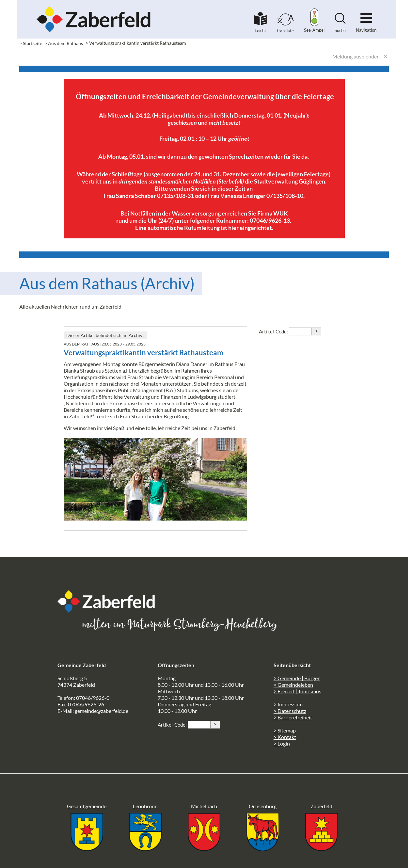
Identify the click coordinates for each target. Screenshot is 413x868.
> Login (282, 743)
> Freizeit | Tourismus (297, 691)
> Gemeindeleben (293, 685)
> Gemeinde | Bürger (297, 678)
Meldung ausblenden (356, 56)
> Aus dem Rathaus (64, 43)
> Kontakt (285, 737)
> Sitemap (285, 730)
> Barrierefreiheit (293, 717)
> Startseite (31, 43)
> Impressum (288, 704)
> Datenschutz (290, 711)
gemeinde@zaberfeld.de (102, 711)
